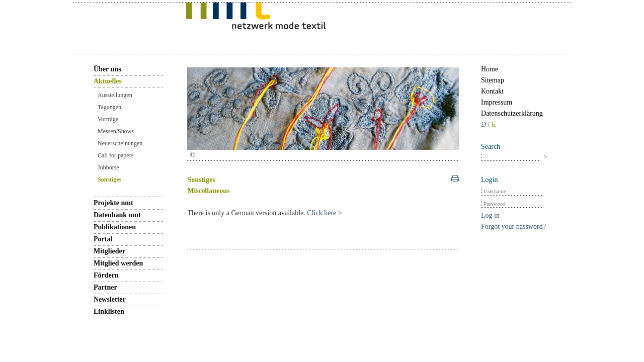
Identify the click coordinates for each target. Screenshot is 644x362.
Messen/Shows (116, 131)
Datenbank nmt (117, 215)
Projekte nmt (113, 203)
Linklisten (109, 311)
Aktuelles (108, 81)
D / (486, 124)
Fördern (106, 275)
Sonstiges (109, 179)
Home (490, 69)
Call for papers (115, 155)
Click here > (324, 213)
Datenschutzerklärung (512, 113)
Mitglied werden (118, 263)
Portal (103, 239)
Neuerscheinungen (120, 143)
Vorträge (108, 119)
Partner (105, 287)
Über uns (107, 69)
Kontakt (492, 91)
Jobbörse (108, 167)
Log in (490, 215)
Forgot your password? (513, 227)
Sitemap (493, 80)
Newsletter (110, 299)
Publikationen (115, 227)
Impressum (497, 102)
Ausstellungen (115, 95)
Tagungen (109, 107)
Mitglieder (109, 251)
